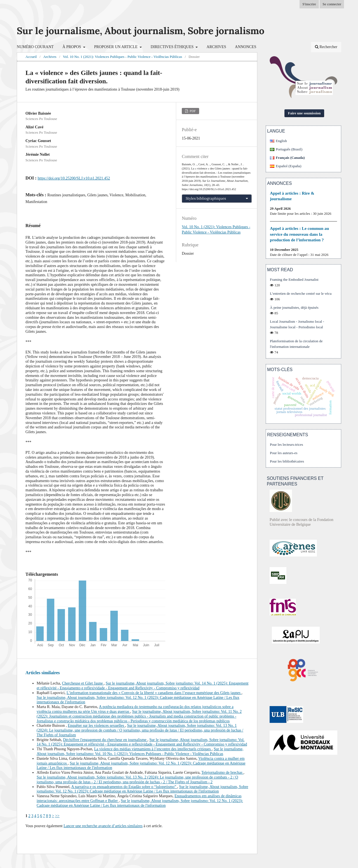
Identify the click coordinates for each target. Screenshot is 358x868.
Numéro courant (35, 47)
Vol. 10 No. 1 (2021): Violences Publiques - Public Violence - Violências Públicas (123, 57)
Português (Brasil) (289, 149)
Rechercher (326, 47)
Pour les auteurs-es (284, 453)
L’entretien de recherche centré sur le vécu (301, 293)
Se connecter (332, 4)
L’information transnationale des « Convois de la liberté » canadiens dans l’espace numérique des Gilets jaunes (154, 693)
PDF (192, 111)
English (281, 141)
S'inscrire (309, 4)
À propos (72, 47)
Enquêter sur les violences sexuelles (96, 726)
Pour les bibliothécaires (287, 461)
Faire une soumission (304, 113)
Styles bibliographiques (206, 198)
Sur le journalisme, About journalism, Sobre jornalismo (141, 31)
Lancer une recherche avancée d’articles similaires (103, 826)
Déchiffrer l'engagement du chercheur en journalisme (105, 740)
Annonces (246, 47)
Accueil (31, 57)
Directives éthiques (172, 47)
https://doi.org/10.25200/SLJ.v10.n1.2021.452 (74, 178)
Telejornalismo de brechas (222, 773)
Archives (216, 47)
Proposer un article (116, 47)
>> (57, 816)
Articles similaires (43, 673)
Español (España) (288, 166)
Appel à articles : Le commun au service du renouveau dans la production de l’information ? (299, 234)
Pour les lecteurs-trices (287, 444)
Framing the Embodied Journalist (294, 279)
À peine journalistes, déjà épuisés (294, 307)
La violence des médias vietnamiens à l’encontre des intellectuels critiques (153, 749)
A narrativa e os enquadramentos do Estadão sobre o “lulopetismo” (124, 787)
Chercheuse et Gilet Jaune (83, 683)
